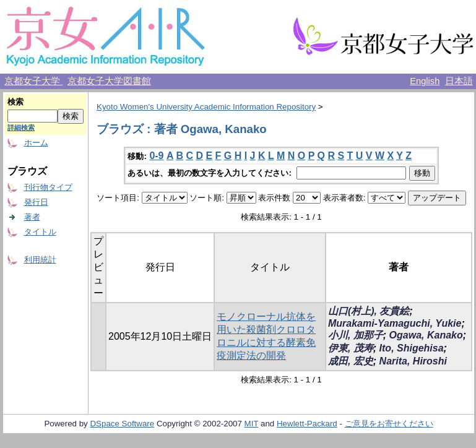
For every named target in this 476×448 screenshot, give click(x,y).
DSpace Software (122, 424)
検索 (15, 102)
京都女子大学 (33, 81)
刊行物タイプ (48, 187)
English (425, 81)
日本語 (459, 81)
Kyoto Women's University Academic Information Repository (206, 107)
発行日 (36, 202)
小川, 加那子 (356, 335)
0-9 (156, 156)
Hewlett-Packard (307, 424)
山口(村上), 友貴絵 (369, 311)
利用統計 (40, 260)
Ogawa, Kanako (426, 335)
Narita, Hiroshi (413, 361)
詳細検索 (21, 127)
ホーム (36, 143)
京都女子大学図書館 (109, 81)
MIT (252, 424)
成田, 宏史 (351, 361)
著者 (32, 217)
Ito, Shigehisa (412, 348)
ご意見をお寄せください (389, 424)
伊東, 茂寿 (351, 348)
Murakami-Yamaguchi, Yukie (395, 323)
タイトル (40, 232)
